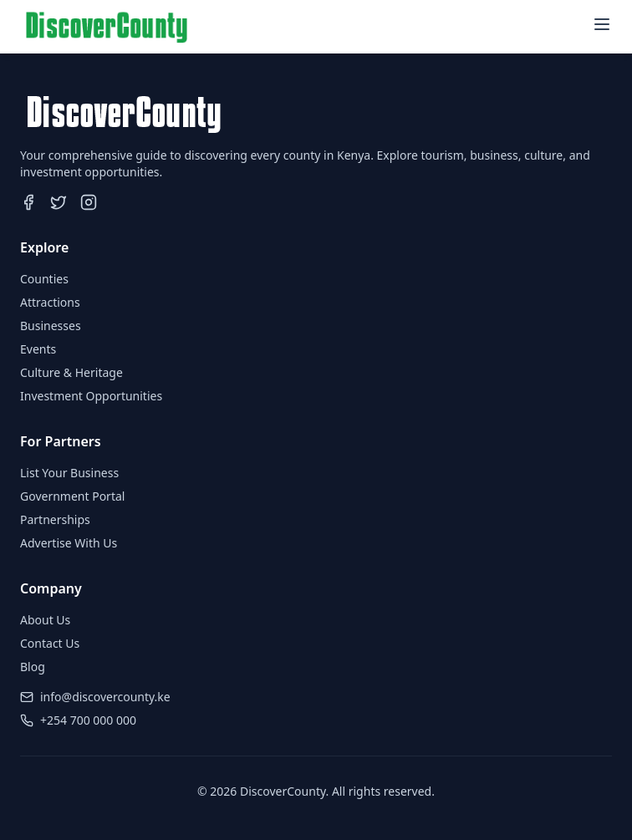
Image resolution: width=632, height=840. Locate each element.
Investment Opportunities (91, 396)
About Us (45, 620)
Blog (33, 667)
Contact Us (50, 643)
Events (38, 349)
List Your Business (69, 473)
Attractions (50, 302)
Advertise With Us (69, 543)
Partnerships (55, 519)
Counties (44, 279)
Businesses (51, 326)
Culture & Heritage (71, 372)
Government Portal (72, 496)
